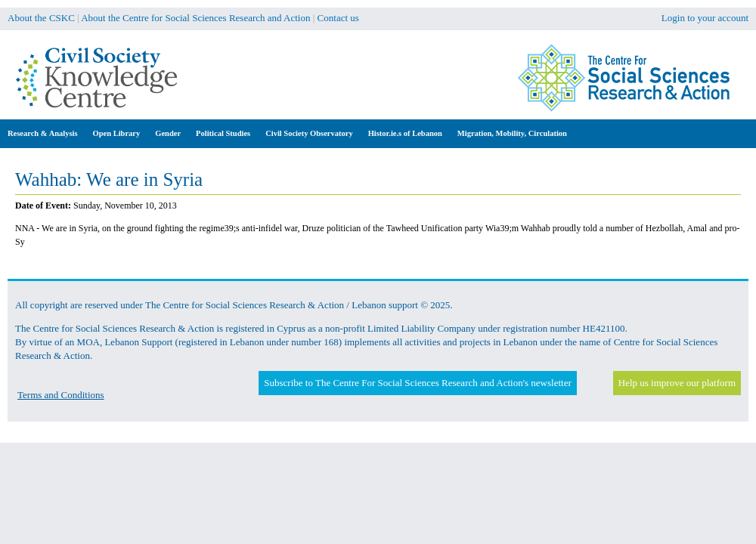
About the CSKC (41, 18)
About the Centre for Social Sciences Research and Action (195, 18)
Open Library (117, 133)
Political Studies (223, 133)
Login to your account (705, 18)
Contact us (338, 18)
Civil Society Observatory (309, 133)
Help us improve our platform (677, 383)
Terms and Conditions (61, 395)
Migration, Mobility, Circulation (512, 133)
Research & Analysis (43, 133)
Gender (168, 133)
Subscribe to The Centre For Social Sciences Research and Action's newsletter (417, 383)
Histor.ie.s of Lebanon (405, 133)
